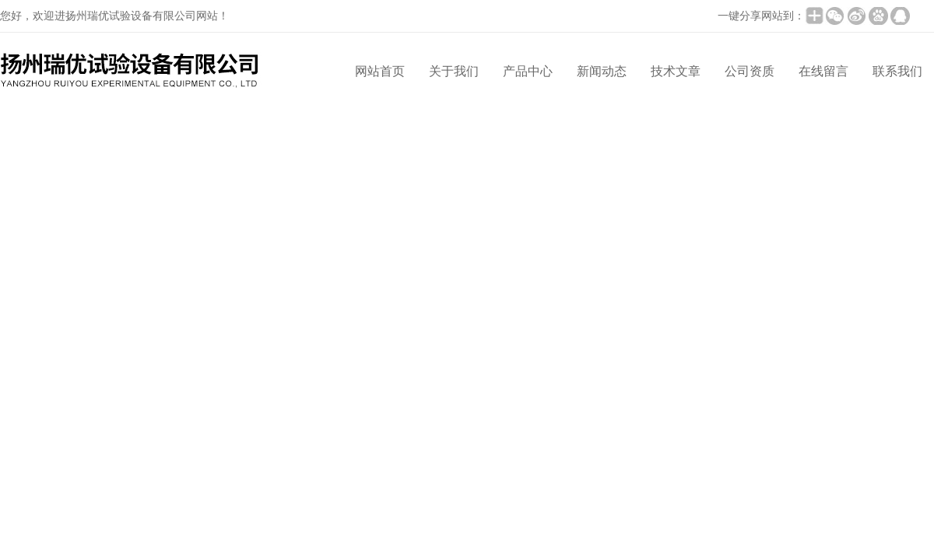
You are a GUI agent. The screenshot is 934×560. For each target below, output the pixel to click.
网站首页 (380, 71)
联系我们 (897, 71)
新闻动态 (602, 71)
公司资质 (750, 71)
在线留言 (823, 71)
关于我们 (454, 71)
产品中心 (528, 71)
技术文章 (676, 71)
